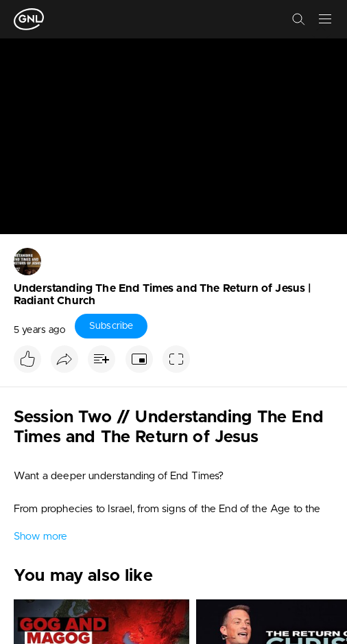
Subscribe (111, 326)
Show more (40, 537)
